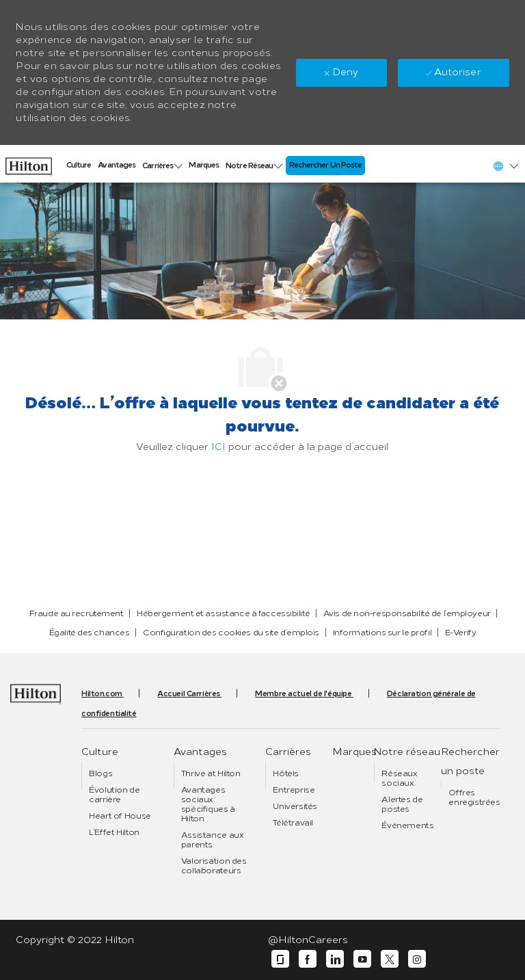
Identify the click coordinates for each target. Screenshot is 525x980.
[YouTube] (362, 959)
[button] (505, 166)
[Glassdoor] (280, 959)
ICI (218, 447)
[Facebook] (308, 959)
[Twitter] (390, 959)
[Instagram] (417, 959)
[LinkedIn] (335, 959)
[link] (29, 163)
